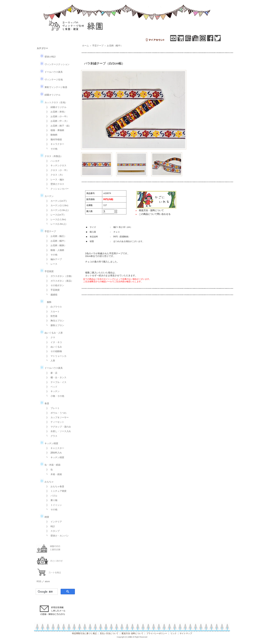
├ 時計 (50, 526)
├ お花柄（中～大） (56, 121)
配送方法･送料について (133, 633)
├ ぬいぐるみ (53, 347)
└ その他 (51, 149)
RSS (39, 581)
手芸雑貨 (47, 271)
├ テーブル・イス (55, 382)
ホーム (85, 46)
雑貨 (44, 517)
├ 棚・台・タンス (55, 377)
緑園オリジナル (50, 95)
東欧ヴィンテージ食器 (54, 87)
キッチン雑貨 (49, 443)
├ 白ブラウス (53, 307)
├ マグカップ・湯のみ (58, 427)
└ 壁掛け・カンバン (56, 536)
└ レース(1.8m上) (55, 224)
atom (47, 581)
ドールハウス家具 (51, 72)
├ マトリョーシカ (55, 356)
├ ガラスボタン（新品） (59, 281)
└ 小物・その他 (54, 396)
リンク (173, 633)
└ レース (51, 264)
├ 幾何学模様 (53, 139)
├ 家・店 (51, 373)
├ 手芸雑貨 (52, 290)
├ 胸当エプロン (54, 321)
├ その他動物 (53, 351)
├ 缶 (48, 470)
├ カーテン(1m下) (55, 201)
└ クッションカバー (56, 189)
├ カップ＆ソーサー (56, 417)
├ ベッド (51, 387)
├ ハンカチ (52, 161)
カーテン (47, 196)
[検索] (46, 592)
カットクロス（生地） (54, 102)
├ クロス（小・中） (56, 170)
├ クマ (50, 337)
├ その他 (51, 255)
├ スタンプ (52, 531)
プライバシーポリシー (157, 633)
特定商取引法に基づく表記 (84, 633)
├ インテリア (53, 522)
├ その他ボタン (54, 285)
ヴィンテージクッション (55, 64)
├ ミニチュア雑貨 (55, 491)
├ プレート (52, 408)
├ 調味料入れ (53, 453)
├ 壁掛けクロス (54, 184)
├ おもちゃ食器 (54, 486)
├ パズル (51, 496)
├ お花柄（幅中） (55, 241)
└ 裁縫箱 (51, 295)
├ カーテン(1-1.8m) (56, 205)
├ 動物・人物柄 (54, 250)
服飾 (46, 302)
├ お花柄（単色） (55, 112)
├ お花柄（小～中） (56, 116)
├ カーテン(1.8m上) (56, 210)
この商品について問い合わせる (155, 214)
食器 (44, 403)
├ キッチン (52, 391)
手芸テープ (48, 231)
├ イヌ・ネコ (53, 342)
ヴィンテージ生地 (51, 80)
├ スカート (52, 311)
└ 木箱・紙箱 (53, 474)
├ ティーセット (54, 422)
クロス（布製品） (51, 156)
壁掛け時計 (48, 57)
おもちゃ (47, 482)
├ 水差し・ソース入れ (58, 431)
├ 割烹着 (51, 316)
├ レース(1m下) (54, 215)
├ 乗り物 (51, 500)
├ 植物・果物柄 (54, 130)
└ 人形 (50, 361)
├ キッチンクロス (55, 165)
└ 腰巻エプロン (54, 325)
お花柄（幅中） (115, 46)
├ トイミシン (53, 505)
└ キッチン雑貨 (54, 457)
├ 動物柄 (51, 135)
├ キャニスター (54, 448)
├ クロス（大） (54, 175)
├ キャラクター (54, 144)
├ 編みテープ (53, 259)
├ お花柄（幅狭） (55, 245)
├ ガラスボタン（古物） (59, 276)
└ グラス (51, 436)
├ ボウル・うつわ (55, 413)
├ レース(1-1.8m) (55, 219)
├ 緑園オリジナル (55, 107)
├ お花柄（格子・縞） (58, 126)
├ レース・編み (54, 179)
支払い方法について (109, 633)
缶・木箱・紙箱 (50, 465)
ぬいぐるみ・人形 (51, 333)
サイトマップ (186, 633)
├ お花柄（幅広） (55, 236)
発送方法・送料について (151, 210)
